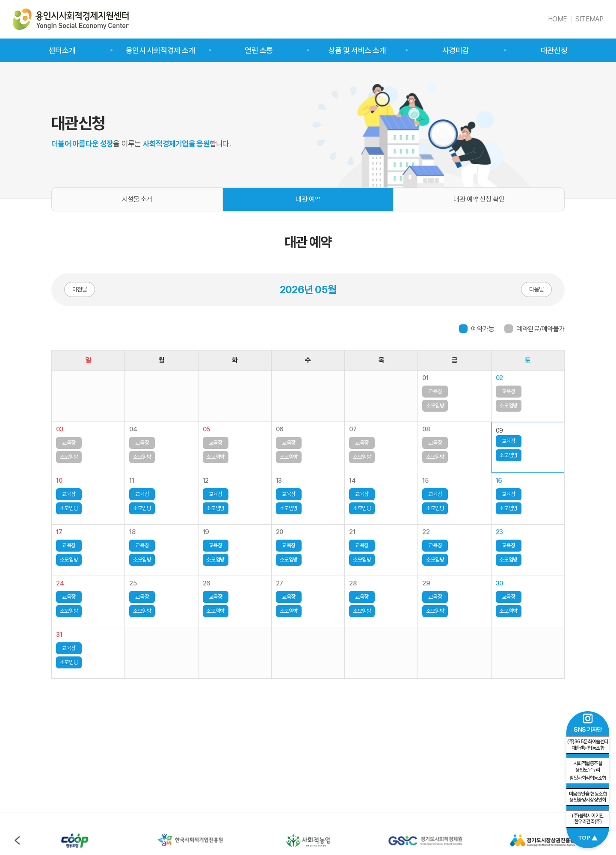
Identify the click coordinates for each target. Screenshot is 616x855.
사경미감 (456, 50)
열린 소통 (259, 50)
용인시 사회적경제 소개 (160, 50)
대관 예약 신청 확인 (479, 199)
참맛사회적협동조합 (588, 771)
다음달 (537, 289)
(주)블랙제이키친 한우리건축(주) (588, 819)
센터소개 (62, 50)
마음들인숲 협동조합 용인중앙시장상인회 (588, 797)
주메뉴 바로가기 (0, 0)
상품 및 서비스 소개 (357, 50)
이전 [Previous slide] (17, 840)
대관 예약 (308, 199)
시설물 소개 (137, 199)
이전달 (80, 289)
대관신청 (554, 50)
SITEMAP (589, 19)
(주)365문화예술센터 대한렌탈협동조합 (588, 745)
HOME (557, 19)
